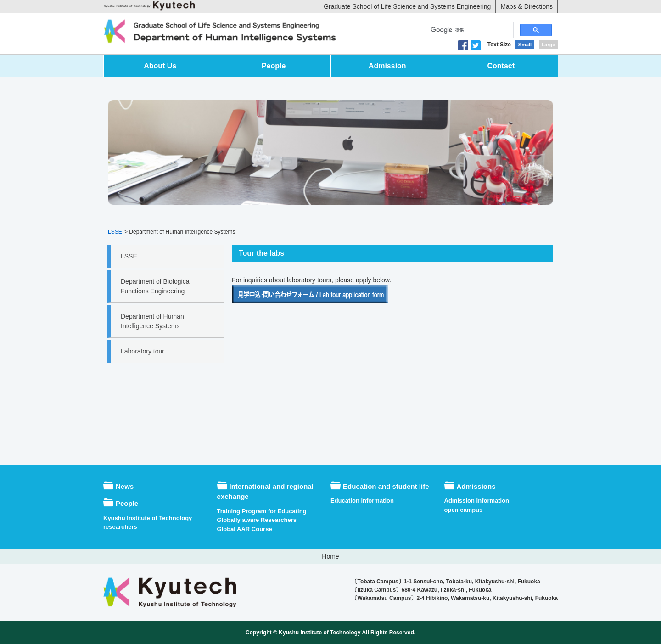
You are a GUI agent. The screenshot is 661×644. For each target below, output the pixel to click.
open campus (464, 510)
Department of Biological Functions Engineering (156, 286)
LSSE (115, 232)
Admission (387, 66)
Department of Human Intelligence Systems (152, 321)
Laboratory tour (143, 351)
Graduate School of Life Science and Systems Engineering (407, 6)
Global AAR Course (245, 529)
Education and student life (386, 486)
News (125, 486)
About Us (160, 66)
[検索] (469, 30)
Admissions (476, 486)
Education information (362, 501)
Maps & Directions (527, 6)
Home (330, 556)
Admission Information (477, 501)
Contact (501, 66)
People (274, 66)
